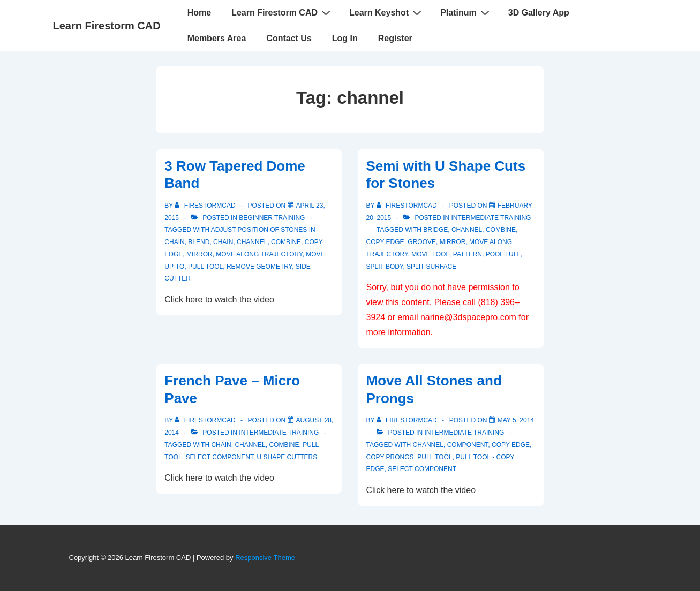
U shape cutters (287, 457)
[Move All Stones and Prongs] (516, 420)
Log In (345, 38)
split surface (431, 267)
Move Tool (430, 254)
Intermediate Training (491, 218)
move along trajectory (259, 254)
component (468, 445)
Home (199, 13)
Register (395, 38)
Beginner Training (272, 218)
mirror (200, 254)
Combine (286, 242)
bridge (435, 230)
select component (219, 457)
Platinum (466, 12)
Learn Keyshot (387, 12)
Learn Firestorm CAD (107, 26)
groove (422, 242)
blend (199, 242)
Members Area (217, 38)
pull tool (205, 267)
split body (384, 267)
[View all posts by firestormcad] (206, 206)
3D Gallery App (539, 13)
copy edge (385, 242)
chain (223, 242)
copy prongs (390, 457)
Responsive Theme (265, 558)
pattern (468, 254)
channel (252, 242)
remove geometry (259, 267)
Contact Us (289, 38)
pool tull (503, 254)
